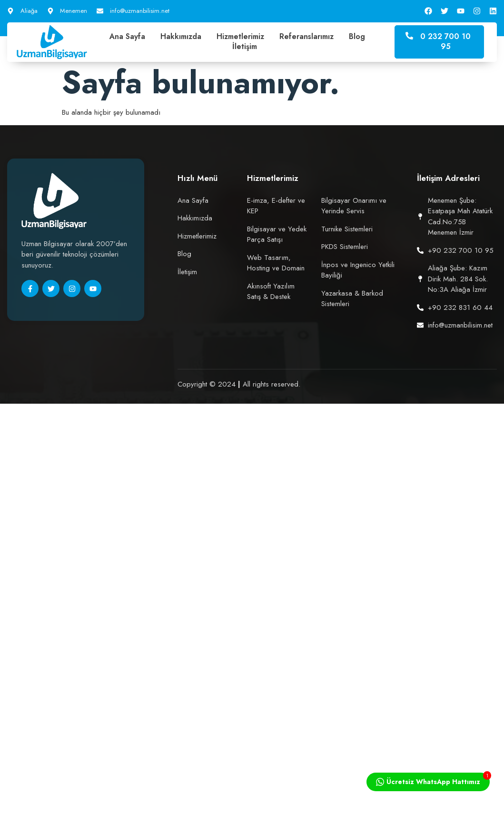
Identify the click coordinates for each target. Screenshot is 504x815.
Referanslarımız (306, 37)
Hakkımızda (181, 37)
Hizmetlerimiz (240, 37)
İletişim (245, 47)
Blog (357, 37)
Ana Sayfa (127, 37)
